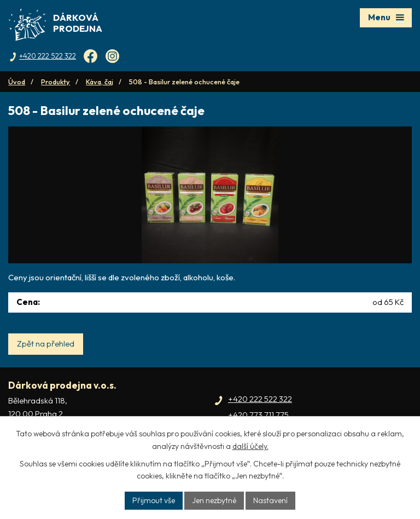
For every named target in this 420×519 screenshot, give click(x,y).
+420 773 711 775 (258, 415)
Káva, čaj (100, 82)
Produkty (56, 82)
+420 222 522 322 (260, 399)
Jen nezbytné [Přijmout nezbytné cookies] (214, 500)
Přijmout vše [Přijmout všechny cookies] (154, 500)
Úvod (17, 82)
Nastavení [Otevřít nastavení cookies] (270, 500)
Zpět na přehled (46, 344)
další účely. (250, 446)
